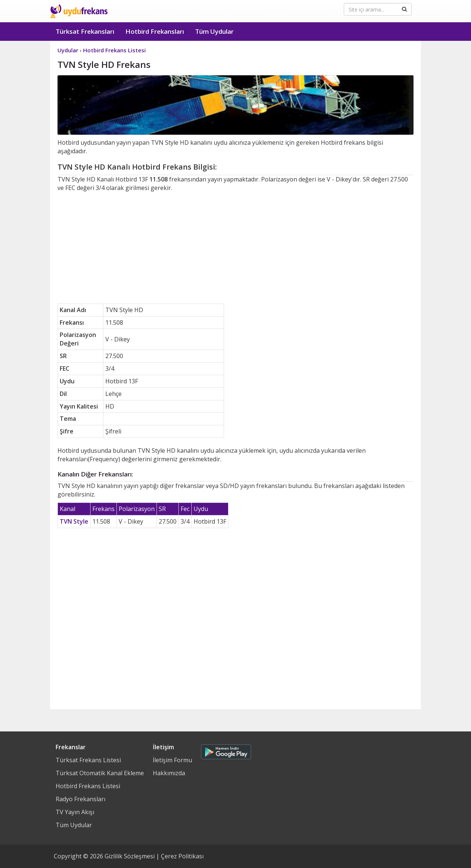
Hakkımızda (169, 773)
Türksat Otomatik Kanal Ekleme (100, 773)
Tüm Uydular (214, 31)
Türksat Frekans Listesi (88, 760)
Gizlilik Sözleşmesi (130, 856)
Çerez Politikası (182, 856)
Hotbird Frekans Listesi (88, 786)
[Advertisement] (235, 248)
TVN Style (74, 521)
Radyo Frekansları (80, 799)
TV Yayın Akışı (75, 812)
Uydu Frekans (79, 11)
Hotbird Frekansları (155, 31)
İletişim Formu (172, 760)
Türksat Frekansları (85, 31)
